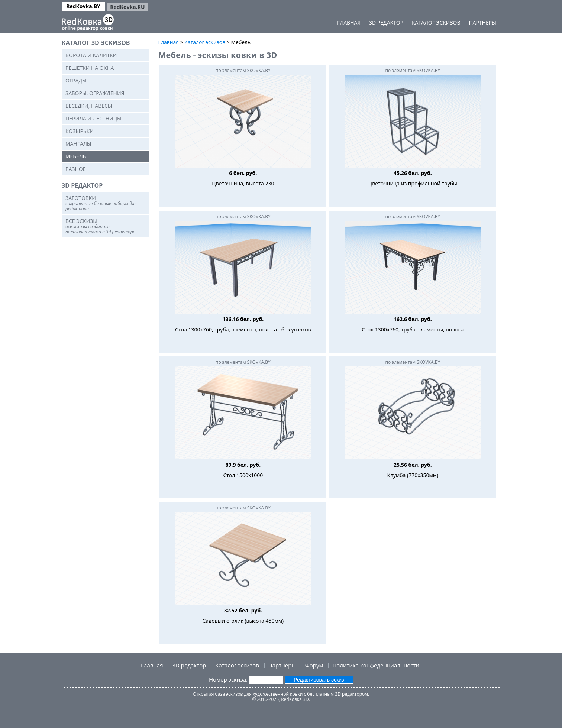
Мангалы (78, 144)
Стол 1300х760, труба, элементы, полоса (413, 329)
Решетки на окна (90, 68)
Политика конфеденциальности (376, 665)
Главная (349, 22)
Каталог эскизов (436, 22)
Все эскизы (100, 226)
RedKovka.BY (83, 6)
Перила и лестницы (93, 118)
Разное (75, 169)
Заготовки (101, 203)
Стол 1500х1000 (243, 475)
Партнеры (482, 22)
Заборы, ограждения (95, 93)
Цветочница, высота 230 (243, 183)
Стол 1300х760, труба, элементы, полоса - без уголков (243, 329)
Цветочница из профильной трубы (413, 183)
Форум (314, 665)
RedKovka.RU (127, 7)
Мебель (76, 156)
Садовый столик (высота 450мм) (243, 621)
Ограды (76, 80)
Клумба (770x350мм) (413, 475)
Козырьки (80, 131)
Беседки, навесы (89, 106)
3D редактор (386, 22)
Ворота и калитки (91, 55)
